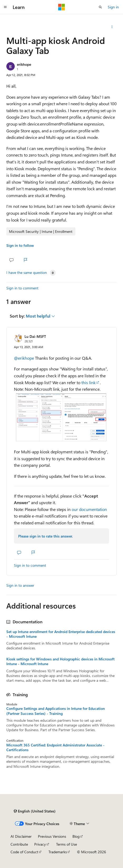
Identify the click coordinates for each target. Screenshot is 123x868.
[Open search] (100, 7)
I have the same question (27, 273)
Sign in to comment (22, 288)
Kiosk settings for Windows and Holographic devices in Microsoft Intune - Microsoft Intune (60, 661)
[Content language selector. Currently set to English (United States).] (35, 811)
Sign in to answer (20, 585)
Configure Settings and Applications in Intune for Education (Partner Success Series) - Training (56, 711)
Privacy (40, 844)
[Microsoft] (62, 7)
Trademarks (58, 852)
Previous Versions (52, 836)
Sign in (113, 7)
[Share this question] (112, 27)
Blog (76, 836)
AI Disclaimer (21, 836)
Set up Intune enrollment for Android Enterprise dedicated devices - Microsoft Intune (61, 634)
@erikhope (24, 358)
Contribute (19, 844)
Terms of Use (67, 844)
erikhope (24, 64)
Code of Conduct (24, 852)
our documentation (89, 509)
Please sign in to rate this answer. (45, 536)
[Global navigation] (5, 7)
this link (88, 382)
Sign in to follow (20, 245)
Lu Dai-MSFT (35, 336)
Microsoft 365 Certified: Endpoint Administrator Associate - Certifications (55, 747)
